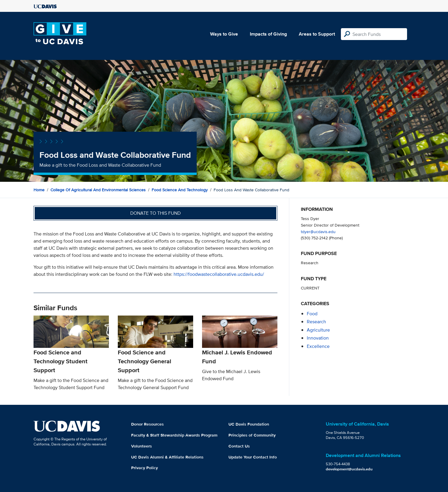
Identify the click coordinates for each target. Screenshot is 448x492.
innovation (318, 338)
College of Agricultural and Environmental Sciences (98, 190)
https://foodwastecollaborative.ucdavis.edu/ (219, 274)
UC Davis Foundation (249, 424)
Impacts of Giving (268, 34)
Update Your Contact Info (253, 457)
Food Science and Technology (180, 190)
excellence (318, 346)
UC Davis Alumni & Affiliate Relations (167, 457)
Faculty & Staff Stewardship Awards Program (174, 435)
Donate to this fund (155, 213)
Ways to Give (224, 34)
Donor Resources (147, 424)
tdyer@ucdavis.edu (318, 231)
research (316, 322)
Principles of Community (252, 435)
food (312, 314)
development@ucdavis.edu (349, 469)
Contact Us (239, 446)
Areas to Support (317, 34)
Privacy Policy (144, 468)
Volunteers (142, 446)
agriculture (318, 330)
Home (39, 190)
